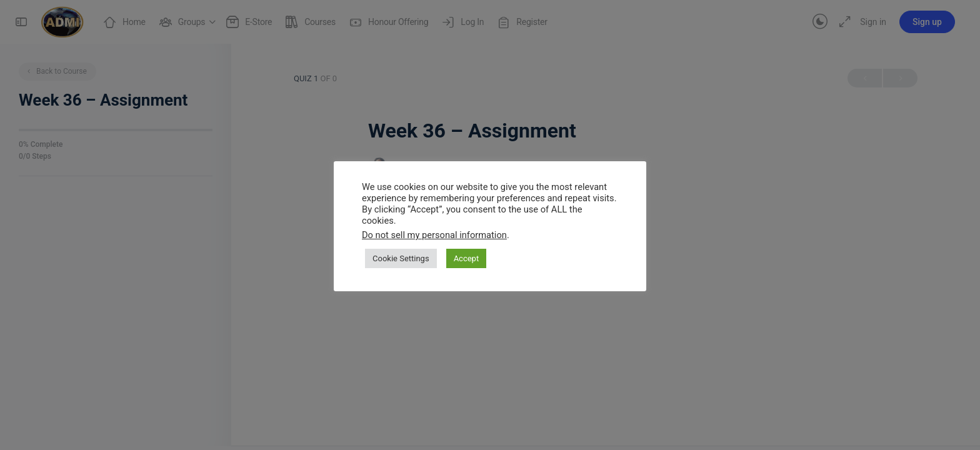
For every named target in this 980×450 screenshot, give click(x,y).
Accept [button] (467, 258)
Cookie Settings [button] (401, 258)
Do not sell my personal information (434, 235)
